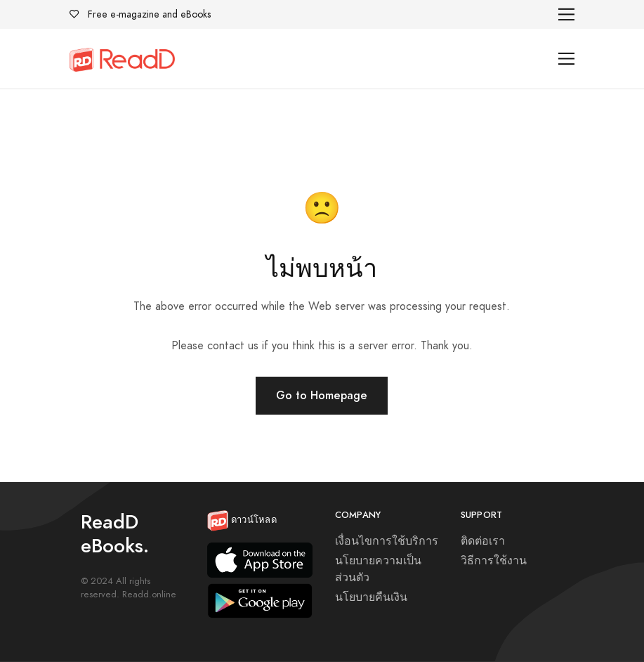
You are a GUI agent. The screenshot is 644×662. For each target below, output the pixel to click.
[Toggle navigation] (566, 14)
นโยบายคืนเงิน (371, 597)
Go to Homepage (322, 395)
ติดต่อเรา (483, 541)
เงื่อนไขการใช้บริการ (387, 541)
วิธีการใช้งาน (494, 561)
